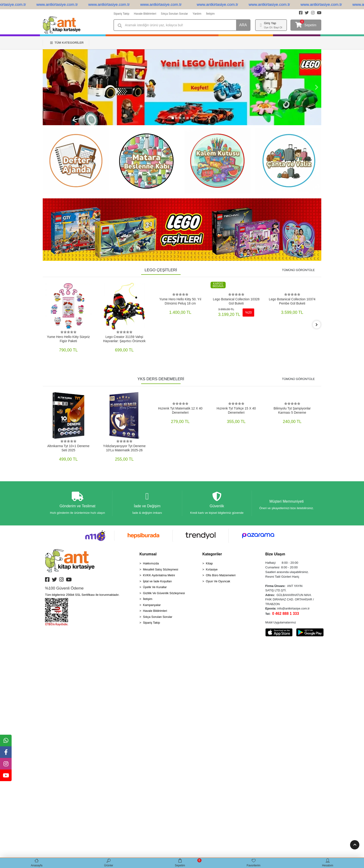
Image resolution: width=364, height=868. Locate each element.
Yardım (197, 14)
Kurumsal (148, 554)
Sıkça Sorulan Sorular (174, 14)
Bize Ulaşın (275, 554)
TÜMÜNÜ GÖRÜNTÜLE (298, 270)
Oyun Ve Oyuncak (218, 581)
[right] (318, 325)
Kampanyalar (152, 605)
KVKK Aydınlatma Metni (159, 575)
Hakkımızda (151, 564)
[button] (47, 87)
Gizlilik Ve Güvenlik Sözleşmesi (164, 593)
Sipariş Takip (121, 14)
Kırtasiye (212, 570)
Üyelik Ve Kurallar (155, 587)
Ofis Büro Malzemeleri (221, 575)
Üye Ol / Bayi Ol (273, 27)
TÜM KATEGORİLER (67, 43)
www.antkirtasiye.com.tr (63, 5)
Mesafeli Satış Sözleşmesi (161, 570)
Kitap (209, 564)
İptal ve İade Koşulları (158, 581)
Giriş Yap (270, 23)
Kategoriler (212, 554)
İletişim (210, 14)
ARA (243, 25)
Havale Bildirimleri (145, 14)
